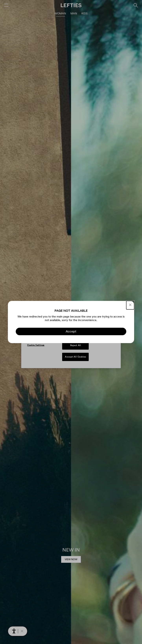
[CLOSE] (130, 305)
